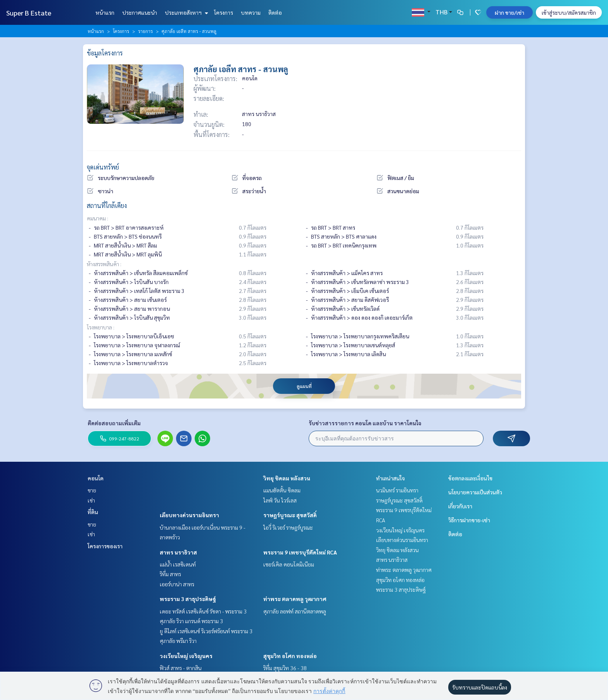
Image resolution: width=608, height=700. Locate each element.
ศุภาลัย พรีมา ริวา (178, 641)
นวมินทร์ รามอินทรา (397, 490)
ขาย (92, 490)
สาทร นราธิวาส (178, 552)
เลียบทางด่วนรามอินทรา (189, 515)
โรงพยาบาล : (101, 327)
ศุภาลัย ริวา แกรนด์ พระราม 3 (191, 621)
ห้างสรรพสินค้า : (104, 264)
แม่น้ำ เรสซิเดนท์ (178, 564)
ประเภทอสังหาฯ (186, 12)
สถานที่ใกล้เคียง (107, 205)
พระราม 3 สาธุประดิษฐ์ (188, 599)
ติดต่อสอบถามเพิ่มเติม (114, 423)
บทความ (251, 12)
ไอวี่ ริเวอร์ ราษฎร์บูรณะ (288, 527)
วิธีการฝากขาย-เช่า (469, 520)
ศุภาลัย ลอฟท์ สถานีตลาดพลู (295, 611)
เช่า (91, 500)
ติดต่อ (275, 12)
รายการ (145, 31)
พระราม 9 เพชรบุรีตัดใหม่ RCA (300, 552)
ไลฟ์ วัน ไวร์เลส (280, 500)
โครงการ (224, 12)
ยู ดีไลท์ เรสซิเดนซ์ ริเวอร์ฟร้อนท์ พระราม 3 (206, 631)
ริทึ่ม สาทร (170, 574)
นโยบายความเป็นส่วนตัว (475, 492)
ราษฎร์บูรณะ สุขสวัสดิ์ (290, 515)
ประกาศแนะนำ (140, 12)
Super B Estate (29, 13)
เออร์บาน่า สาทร (177, 584)
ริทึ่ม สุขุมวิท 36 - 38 (285, 668)
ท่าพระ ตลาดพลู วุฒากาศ (295, 599)
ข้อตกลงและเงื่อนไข (470, 478)
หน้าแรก (105, 12)
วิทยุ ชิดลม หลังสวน (287, 478)
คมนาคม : (98, 218)
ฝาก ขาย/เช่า (510, 12)
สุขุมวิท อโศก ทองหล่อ (290, 656)
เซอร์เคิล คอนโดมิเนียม (289, 564)
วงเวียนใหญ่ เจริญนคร (186, 656)
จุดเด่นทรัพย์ (103, 167)
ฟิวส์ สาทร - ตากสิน (181, 668)
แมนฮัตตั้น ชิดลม (282, 490)
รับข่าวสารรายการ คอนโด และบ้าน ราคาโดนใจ (365, 423)
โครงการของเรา (105, 546)
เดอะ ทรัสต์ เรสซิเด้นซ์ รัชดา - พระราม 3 (203, 611)
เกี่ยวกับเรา (460, 506)
